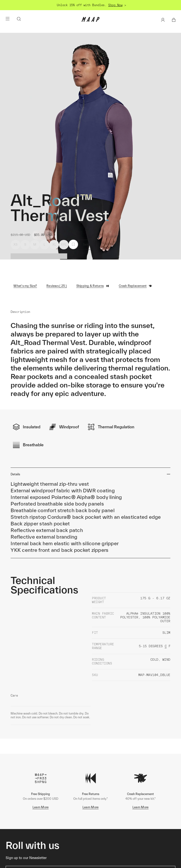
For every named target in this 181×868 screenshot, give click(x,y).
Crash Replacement (136, 286)
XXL (64, 245)
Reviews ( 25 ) (57, 286)
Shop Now (115, 5)
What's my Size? (25, 286)
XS (16, 245)
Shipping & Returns (93, 286)
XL (54, 245)
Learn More (41, 792)
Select (88, 245)
